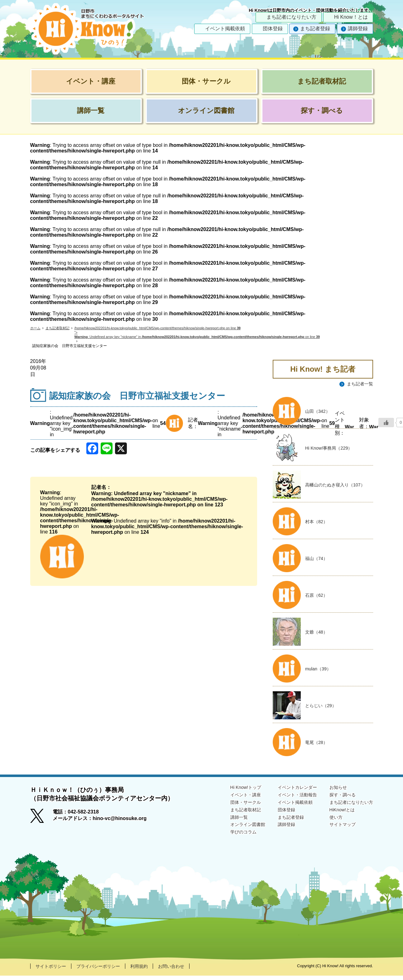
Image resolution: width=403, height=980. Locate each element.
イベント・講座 (231, 799)
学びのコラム (228, 840)
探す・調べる (338, 799)
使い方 (331, 824)
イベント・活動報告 (288, 799)
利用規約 (151, 970)
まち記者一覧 (358, 384)
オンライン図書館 (233, 831)
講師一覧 (223, 824)
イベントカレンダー (288, 791)
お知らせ (333, 791)
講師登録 (358, 29)
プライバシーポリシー (106, 970)
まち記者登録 (315, 29)
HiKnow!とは (338, 816)
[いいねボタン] (386, 422)
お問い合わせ (186, 970)
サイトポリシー (53, 970)
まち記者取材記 (60, 328)
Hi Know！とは (351, 17)
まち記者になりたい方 (291, 17)
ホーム (36, 328)
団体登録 (273, 29)
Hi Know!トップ (231, 791)
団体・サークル (231, 807)
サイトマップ (338, 831)
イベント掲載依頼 (225, 29)
